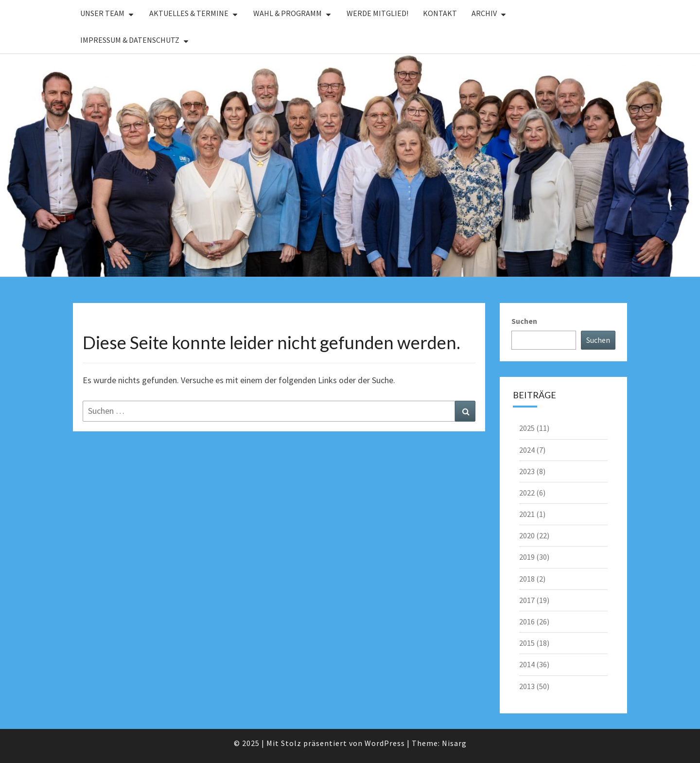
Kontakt (440, 13)
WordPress (385, 743)
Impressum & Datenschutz (130, 40)
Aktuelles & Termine (189, 13)
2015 (527, 643)
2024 (527, 450)
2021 (527, 514)
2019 (527, 557)
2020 (527, 535)
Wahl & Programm (288, 13)
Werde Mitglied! (377, 13)
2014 (527, 664)
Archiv (484, 13)
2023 (527, 471)
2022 (527, 493)
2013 (527, 686)
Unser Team (102, 13)
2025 (527, 428)
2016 (527, 621)
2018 (527, 579)
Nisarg (454, 743)
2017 (527, 600)
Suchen (524, 321)
